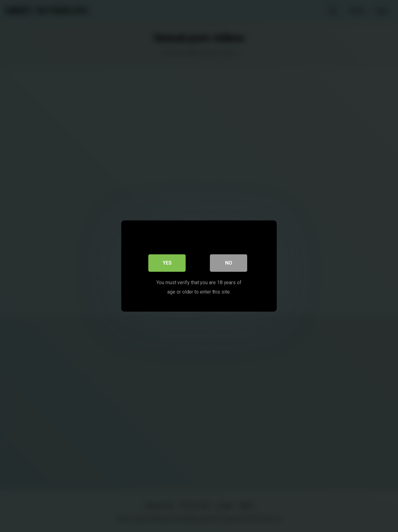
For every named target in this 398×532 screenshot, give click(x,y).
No (229, 263)
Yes (167, 263)
